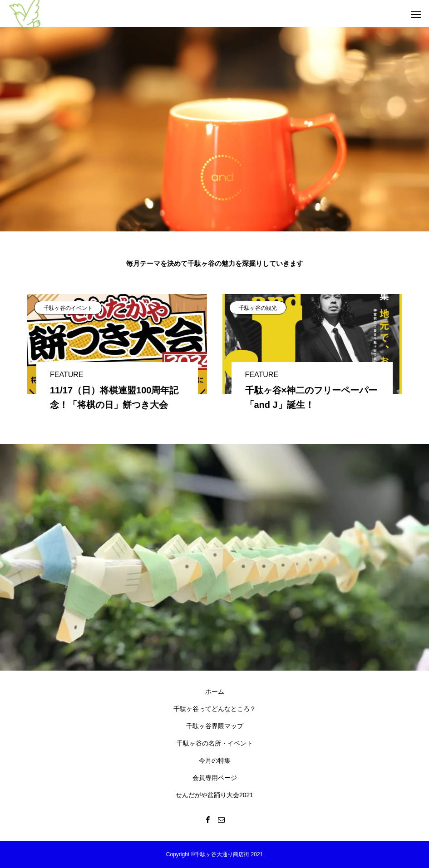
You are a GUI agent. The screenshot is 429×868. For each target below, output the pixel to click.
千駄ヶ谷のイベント (68, 308)
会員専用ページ (215, 778)
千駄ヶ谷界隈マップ (215, 726)
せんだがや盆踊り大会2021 (214, 795)
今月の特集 (215, 760)
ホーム (215, 691)
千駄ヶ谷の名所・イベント (215, 743)
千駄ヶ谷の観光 (258, 308)
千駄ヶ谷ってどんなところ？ (215, 709)
